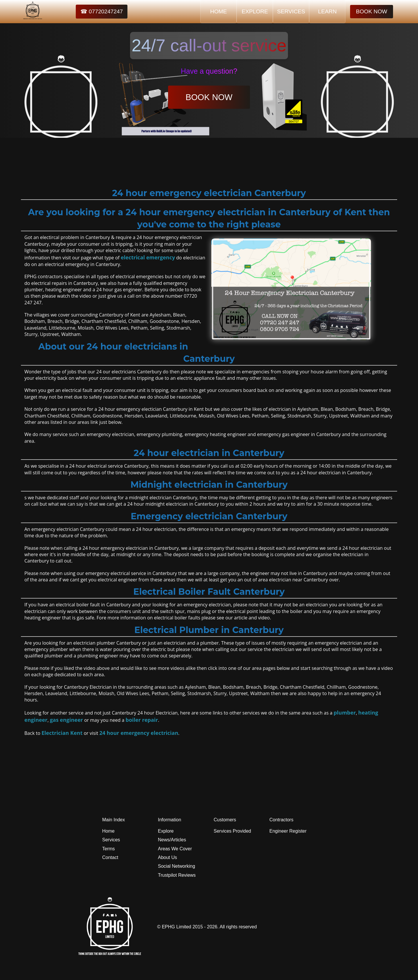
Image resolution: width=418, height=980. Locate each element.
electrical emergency (148, 257)
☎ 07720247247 (102, 11)
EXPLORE (255, 11)
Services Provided (232, 831)
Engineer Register (288, 831)
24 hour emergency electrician (139, 733)
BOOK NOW (372, 11)
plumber (345, 713)
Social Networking (176, 866)
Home (108, 831)
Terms (109, 849)
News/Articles (172, 840)
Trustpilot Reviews (177, 875)
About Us (167, 857)
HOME (219, 11)
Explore (166, 831)
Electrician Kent (62, 733)
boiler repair (142, 720)
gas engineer (66, 720)
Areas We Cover (175, 849)
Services (111, 840)
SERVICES (291, 11)
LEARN (327, 11)
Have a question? (209, 71)
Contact (110, 857)
